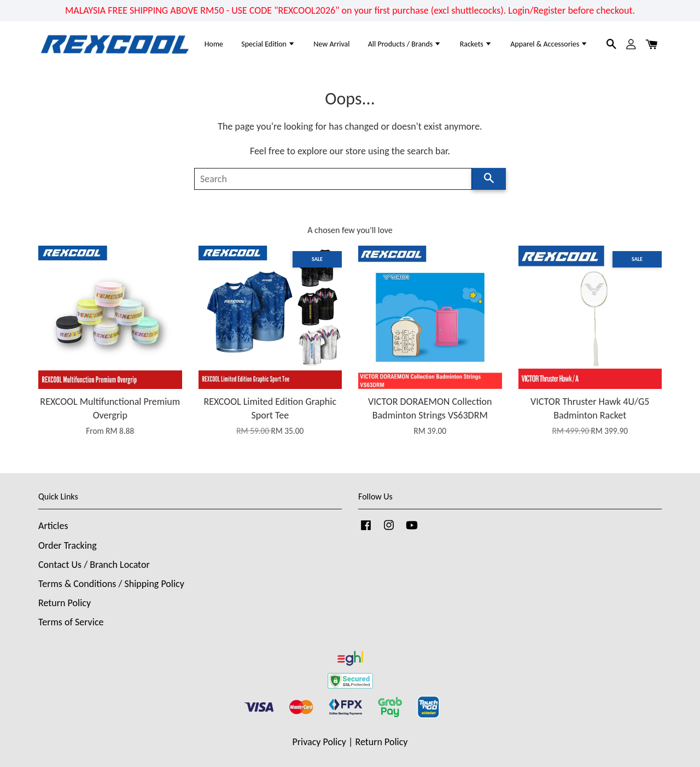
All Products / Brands (405, 44)
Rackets (476, 44)
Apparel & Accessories (549, 44)
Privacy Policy (319, 742)
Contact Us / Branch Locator (94, 565)
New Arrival (331, 44)
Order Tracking (68, 545)
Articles (53, 526)
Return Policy (65, 603)
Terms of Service (71, 622)
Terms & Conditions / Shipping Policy (111, 584)
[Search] (333, 179)
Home (214, 44)
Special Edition (268, 44)
